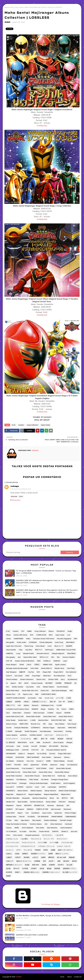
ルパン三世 (60, 698)
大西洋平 (18, 857)
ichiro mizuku (18, 835)
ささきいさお (49, 698)
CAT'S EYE (35, 750)
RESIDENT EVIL (39, 805)
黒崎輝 (8, 876)
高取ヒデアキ (11, 705)
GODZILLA (47, 661)
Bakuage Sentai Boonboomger (17, 668)
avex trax (74, 831)
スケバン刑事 (42, 843)
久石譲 (69, 698)
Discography (11, 657)
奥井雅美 (27, 857)
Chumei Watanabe (46, 642)
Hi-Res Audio (21, 642)
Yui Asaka (23, 831)
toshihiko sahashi (36, 735)
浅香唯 (44, 865)
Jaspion (13, 683)
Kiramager (23, 783)
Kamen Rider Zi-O (49, 776)
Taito (16, 820)
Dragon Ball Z (58, 672)
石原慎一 (71, 702)
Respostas (16, 500)
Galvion (67, 757)
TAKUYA (22, 817)
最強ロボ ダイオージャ (24, 861)
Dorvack (52, 754)
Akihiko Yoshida (17, 687)
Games (9, 639)
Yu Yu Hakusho (11, 831)
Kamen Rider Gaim (50, 716)
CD (42, 750)
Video (28, 639)
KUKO (51, 768)
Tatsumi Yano (41, 679)
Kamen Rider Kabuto (62, 772)
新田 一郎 (44, 739)
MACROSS (63, 787)
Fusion (64, 709)
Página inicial (9, 7)
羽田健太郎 (68, 683)
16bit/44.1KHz (22, 742)
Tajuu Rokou (25, 820)
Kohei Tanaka (11, 720)
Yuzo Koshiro (58, 731)
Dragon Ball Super (64, 754)
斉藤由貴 (72, 857)
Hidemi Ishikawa (59, 761)
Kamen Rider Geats (29, 772)
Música (51, 631)
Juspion (59, 713)
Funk (38, 687)
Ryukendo (60, 805)
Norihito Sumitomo (37, 802)
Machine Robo (43, 720)
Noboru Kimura (11, 724)
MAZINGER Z (10, 791)
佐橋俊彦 (9, 702)
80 (75, 683)
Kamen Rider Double (33, 716)
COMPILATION (41, 635)
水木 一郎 (62, 702)
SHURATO (9, 809)
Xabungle (18, 731)
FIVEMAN (9, 757)
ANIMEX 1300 (48, 665)
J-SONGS (50, 713)
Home (62, 977)
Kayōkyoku (10, 780)
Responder (14, 496)
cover (50, 646)
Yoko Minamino (52, 828)
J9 (7, 683)
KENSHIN (67, 713)
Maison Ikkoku (23, 791)
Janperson (54, 765)
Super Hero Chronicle (14, 646)
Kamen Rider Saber (30, 657)
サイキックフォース (29, 843)
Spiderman (58, 813)
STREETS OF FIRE (42, 809)
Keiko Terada (34, 780)
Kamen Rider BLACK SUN (15, 716)
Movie (52, 798)
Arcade (26, 746)
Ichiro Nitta (34, 668)
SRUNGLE (30, 809)
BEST (51, 635)
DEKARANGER (11, 754)
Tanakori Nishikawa (50, 820)
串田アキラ (39, 650)
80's (53, 657)
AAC (19, 705)
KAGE (27, 676)
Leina (37, 787)
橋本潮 (74, 861)
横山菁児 (66, 861)
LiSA (43, 787)
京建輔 (53, 850)
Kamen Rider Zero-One (30, 691)
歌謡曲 (27, 865)
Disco (63, 679)
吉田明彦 (18, 702)
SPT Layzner (20, 809)
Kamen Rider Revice (66, 716)
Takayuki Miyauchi (58, 653)
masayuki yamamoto (32, 835)
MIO (20, 683)
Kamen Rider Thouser (32, 776)
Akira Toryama (58, 742)
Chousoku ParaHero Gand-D (56, 750)
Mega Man (10, 794)
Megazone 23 (21, 794)
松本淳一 (52, 861)
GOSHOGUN (20, 757)
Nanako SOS (10, 802)
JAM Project (49, 650)
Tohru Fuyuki (72, 724)
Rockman (51, 805)
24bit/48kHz (70, 642)
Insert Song (59, 642)
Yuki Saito (33, 831)
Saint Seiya (71, 668)
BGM (39, 661)
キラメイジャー (62, 839)
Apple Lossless (60, 665)
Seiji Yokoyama (11, 672)
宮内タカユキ (44, 657)
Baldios (27, 705)
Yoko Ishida (40, 828)
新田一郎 (53, 702)
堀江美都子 (49, 683)
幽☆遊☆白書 (62, 857)
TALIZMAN (31, 817)
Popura (19, 805)
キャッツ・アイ (49, 839)
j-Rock (29, 665)
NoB (70, 720)
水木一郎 (9, 661)
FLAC (14, 425)
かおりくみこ (49, 735)
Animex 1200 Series (20, 635)
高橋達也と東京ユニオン (32, 872)
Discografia (10, 642)
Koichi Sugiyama (69, 783)
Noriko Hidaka (51, 802)
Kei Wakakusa (21, 780)
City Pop (31, 672)
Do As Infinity (42, 754)
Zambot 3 (65, 831)
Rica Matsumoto (59, 676)
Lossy (18, 653)
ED (58, 709)
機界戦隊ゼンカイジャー (14, 865)
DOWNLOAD (42, 126)
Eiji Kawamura (72, 679)
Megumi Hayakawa (35, 794)
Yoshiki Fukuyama (31, 731)
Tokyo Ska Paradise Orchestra (16, 824)
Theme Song (29, 646)
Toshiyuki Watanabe (21, 728)
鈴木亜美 (9, 872)
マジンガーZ (28, 850)
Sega (50, 724)
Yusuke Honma (44, 831)
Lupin (65, 661)
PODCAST (62, 802)
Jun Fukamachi (72, 765)
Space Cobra (47, 813)
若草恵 (42, 869)
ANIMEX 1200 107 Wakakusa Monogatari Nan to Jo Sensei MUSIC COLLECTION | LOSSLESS (46, 582)
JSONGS (7, 22)
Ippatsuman (35, 765)
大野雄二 (37, 665)
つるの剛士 (24, 839)
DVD (38, 672)
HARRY (48, 761)
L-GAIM (33, 720)
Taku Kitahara (60, 724)
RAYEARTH (28, 805)
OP (19, 694)
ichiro (8, 835)
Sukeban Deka (11, 817)
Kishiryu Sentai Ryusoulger (39, 783)
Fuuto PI (9, 676)
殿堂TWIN (36, 865)
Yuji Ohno (29, 650)
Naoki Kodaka (22, 802)
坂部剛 (50, 854)
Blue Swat (64, 746)
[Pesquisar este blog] (33, 552)
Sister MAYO (10, 813)
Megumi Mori (66, 794)
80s (58, 657)
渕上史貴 (69, 865)
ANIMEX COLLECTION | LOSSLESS (32, 935)
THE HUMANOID (43, 817)
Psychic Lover (28, 694)
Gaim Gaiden (46, 757)
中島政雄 (38, 850)
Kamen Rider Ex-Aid (13, 772)
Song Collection (32, 425)
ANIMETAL (10, 653)
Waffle (17, 828)
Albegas (69, 742)
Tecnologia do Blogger (33, 904)
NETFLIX (65, 798)
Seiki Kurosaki (56, 809)
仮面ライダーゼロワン (65, 850)
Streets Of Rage (70, 813)
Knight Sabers (56, 783)
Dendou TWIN (53, 679)
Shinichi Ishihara (12, 679)
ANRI (38, 742)
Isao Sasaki (19, 676)
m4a (40, 698)
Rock (70, 676)
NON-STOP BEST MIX (59, 720)
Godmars (27, 713)
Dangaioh (31, 754)
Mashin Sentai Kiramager (67, 791)
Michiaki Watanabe (13, 798)
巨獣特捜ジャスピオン (40, 702)
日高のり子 (10, 861)
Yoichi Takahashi (27, 828)
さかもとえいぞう (62, 735)
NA (58, 798)
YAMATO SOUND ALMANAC (16, 698)
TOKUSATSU (61, 631)
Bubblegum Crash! (13, 750)
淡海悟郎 (52, 865)
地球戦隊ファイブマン (38, 854)
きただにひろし (47, 835)
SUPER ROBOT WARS (48, 694)
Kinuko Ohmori (11, 783)
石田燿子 (34, 869)
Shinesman (67, 809)
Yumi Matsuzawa (45, 731)
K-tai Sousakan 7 (28, 768)
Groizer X (40, 761)
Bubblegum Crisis (48, 705)
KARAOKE (57, 661)
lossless (21, 425)
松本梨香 (59, 683)
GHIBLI (71, 709)
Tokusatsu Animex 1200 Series (44, 639)
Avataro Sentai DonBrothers (25, 661)
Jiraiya (62, 765)
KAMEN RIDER (18, 639)
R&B (37, 694)
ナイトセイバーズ (12, 846)
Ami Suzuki (10, 746)
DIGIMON (35, 709)
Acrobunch (47, 742)
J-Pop (21, 650)
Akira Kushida (11, 650)
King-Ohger (36, 676)
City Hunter (30, 687)
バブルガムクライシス (28, 846)
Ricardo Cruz (36, 724)
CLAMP (59, 705)
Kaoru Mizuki (73, 776)
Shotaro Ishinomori (27, 679)
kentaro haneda (37, 683)
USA (46, 824)
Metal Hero (47, 676)
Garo (8, 713)
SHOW (22, 665)
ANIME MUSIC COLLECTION (66, 650)
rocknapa (15, 486)
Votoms (9, 828)
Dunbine (51, 709)
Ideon (26, 765)
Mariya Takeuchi (50, 791)
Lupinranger (52, 787)
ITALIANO (18, 765)
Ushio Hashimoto (56, 824)
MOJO (26, 683)
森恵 (59, 861)
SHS (68, 805)
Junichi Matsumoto (13, 768)
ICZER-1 (9, 765)
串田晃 (46, 850)
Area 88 (34, 746)
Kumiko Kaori (23, 720)
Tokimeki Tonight (66, 820)
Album (8, 635)
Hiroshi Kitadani (63, 687)
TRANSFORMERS (57, 817)
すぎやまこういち (12, 839)
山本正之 (35, 857)
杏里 (44, 861)
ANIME (29, 631)
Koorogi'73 (10, 787)
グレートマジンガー (13, 843)
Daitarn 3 (22, 754)
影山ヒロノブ (59, 646)
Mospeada (26, 798)
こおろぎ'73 (59, 835)
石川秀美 (25, 869)
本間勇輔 (37, 861)
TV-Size (9, 820)
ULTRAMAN (33, 642)
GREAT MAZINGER (33, 757)
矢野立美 (69, 739)
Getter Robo (17, 713)
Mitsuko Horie (59, 668)
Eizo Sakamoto (71, 672)
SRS (44, 724)
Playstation (10, 805)
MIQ (71, 691)
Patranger (72, 802)
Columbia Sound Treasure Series (18, 709)
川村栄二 (27, 702)
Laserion (29, 787)
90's (8, 687)
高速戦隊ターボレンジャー (51, 872)
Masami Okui (11, 694)
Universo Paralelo (69, 657)
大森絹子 (9, 857)
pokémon (24, 735)
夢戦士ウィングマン (62, 854)
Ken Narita (45, 780)
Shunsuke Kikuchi (43, 653)
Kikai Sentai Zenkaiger (59, 691)
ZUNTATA (55, 831)
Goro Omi (30, 761)
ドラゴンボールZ (67, 843)
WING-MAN (72, 728)
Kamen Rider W (46, 668)
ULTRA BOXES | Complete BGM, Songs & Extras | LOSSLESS (44, 916)
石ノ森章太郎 (11, 742)
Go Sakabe (10, 761)
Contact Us (78, 977)
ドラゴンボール (26, 739)
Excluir (21, 496)
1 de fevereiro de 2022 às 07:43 (21, 489)
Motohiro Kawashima (40, 798)
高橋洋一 (18, 872)
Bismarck (35, 705)
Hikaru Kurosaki (39, 713)
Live (69, 635)
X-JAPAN (9, 731)
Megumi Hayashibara (51, 794)
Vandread (68, 824)
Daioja (43, 709)
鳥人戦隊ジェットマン (70, 872)
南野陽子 (25, 854)
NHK (72, 798)
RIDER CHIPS (24, 724)
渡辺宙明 (69, 646)
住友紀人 (9, 854)
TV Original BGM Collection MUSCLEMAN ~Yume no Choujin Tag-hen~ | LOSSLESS (46, 572)
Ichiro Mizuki (40, 646)
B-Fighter (43, 746)
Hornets (70, 761)
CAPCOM (25, 750)
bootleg (69, 731)
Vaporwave (61, 728)
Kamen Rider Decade (64, 768)
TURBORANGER (70, 817)
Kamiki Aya (62, 776)
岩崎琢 (43, 857)
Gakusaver (57, 757)
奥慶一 (36, 739)
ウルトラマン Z (36, 839)
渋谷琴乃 (61, 865)
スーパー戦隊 (54, 843)
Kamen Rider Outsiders (14, 776)
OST (23, 631)
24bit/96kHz (71, 653)
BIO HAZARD (54, 746)
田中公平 (16, 869)
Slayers (20, 813)
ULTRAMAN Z (36, 728)
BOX (32, 635)
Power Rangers (11, 665)
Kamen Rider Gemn (46, 772)
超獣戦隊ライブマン (70, 869)
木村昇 (52, 739)
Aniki (18, 746)
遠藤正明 (22, 672)
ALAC (32, 742)
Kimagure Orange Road (59, 780)
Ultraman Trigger (49, 728)
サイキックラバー (12, 739)
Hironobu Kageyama (64, 639)
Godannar (20, 761)
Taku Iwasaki (37, 820)
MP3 (76, 639)
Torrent (9, 728)
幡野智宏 (51, 857)
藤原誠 (49, 869)
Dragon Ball (47, 672)
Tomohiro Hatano (36, 824)
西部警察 (57, 869)
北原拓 (17, 854)
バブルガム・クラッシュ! (46, 846)
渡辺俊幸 (60, 739)
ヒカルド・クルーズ (64, 846)
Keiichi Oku (45, 691)
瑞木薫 (8, 869)
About (69, 977)
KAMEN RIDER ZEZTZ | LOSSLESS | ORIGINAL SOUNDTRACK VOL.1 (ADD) (47, 926)
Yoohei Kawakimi (66, 828)
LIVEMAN (20, 787)
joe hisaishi (32, 698)
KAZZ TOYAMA (41, 768)
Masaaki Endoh (28, 653)
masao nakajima (12, 735)
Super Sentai (19, 7)
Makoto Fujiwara (36, 791)
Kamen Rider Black (13, 691)
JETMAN (44, 765)
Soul (27, 813)
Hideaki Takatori (49, 687)
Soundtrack (35, 813)
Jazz (19, 657)
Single (70, 631)
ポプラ (19, 850)
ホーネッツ (10, 850)
